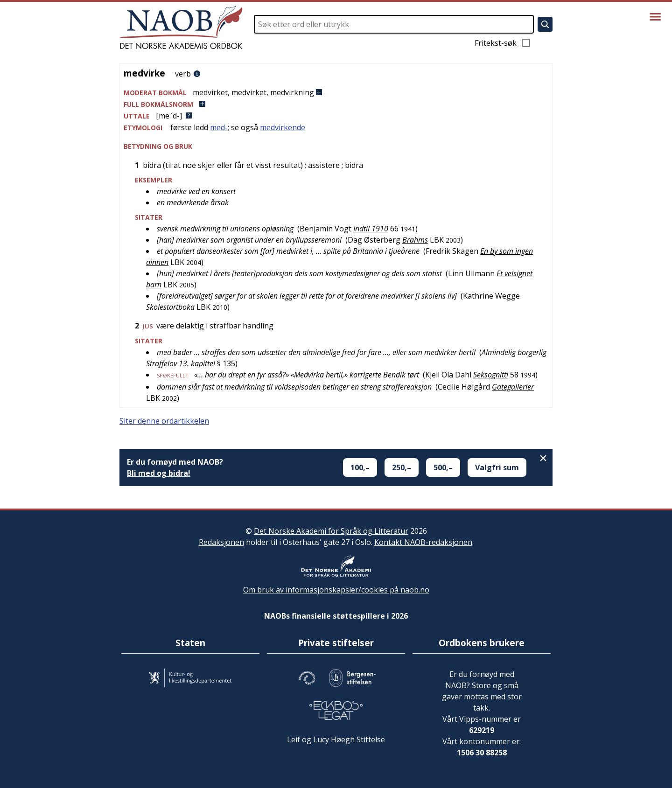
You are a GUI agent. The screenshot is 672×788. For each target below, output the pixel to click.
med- (219, 127)
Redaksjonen (221, 542)
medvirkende (283, 127)
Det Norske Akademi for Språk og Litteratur (331, 531)
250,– (402, 467)
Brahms (415, 240)
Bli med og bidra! (159, 473)
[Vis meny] (655, 17)
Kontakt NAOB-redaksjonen (423, 542)
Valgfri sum (497, 467)
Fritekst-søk (503, 43)
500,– (443, 467)
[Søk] (545, 24)
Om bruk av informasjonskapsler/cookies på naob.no (336, 590)
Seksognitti (491, 375)
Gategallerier (513, 387)
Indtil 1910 (371, 229)
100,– (360, 467)
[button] (336, 93)
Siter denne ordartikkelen (164, 421)
